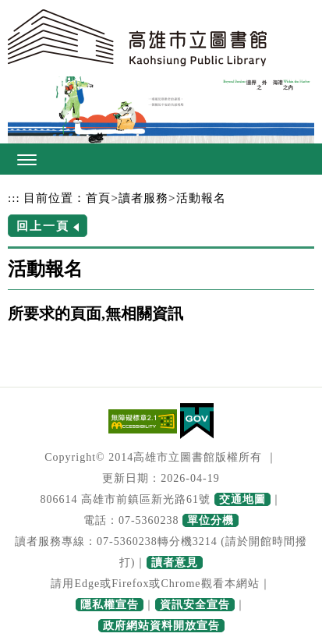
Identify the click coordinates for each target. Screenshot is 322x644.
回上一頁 (43, 226)
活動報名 (201, 198)
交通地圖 (242, 499)
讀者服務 (143, 198)
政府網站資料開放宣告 (161, 626)
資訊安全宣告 (195, 605)
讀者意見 (175, 563)
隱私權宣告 (110, 605)
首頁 (98, 198)
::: (14, 198)
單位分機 (211, 520)
